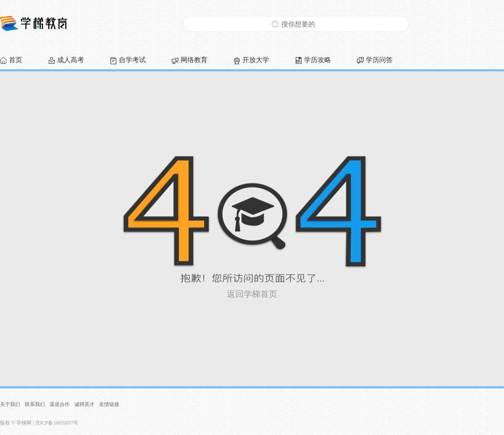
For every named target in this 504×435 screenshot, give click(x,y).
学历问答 (379, 60)
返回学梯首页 (252, 294)
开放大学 (256, 60)
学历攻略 (318, 60)
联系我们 (35, 404)
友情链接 (109, 404)
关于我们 (10, 404)
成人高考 (71, 60)
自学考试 (132, 60)
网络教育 (194, 60)
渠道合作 (60, 404)
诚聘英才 (84, 404)
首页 (16, 60)
